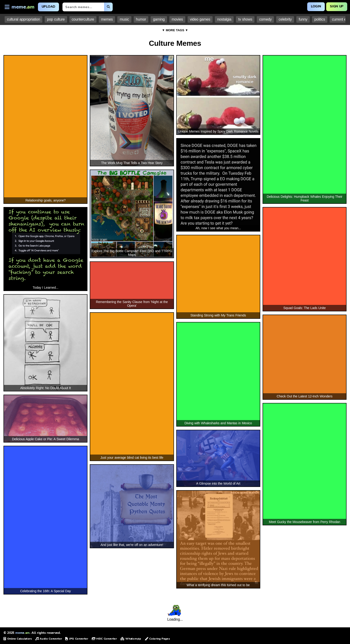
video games (200, 19)
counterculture (83, 19)
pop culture (56, 19)
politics (320, 19)
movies (177, 19)
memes (107, 19)
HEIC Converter (104, 639)
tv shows (245, 19)
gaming (159, 19)
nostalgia (224, 19)
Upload (48, 7)
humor (141, 19)
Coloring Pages (157, 639)
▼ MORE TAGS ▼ (175, 30)
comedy (265, 19)
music (124, 19)
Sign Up (337, 6)
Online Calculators (18, 639)
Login (316, 6)
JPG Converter (77, 639)
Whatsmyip (131, 639)
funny (303, 19)
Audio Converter (49, 639)
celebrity (285, 19)
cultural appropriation (23, 19)
